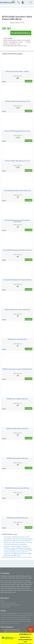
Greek (2, 615)
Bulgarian (10, 614)
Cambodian (23, 617)
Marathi (10, 619)
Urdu (13, 623)
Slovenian (14, 621)
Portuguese (28, 619)
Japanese (15, 617)
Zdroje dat (3, 601)
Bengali (14, 614)
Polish (24, 619)
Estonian (12, 615)
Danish (28, 614)
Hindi (28, 615)
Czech (25, 614)
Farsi (15, 615)
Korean (28, 617)
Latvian (7, 619)
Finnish (18, 615)
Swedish (21, 621)
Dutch (16, 619)
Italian (11, 617)
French (21, 615)
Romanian (3, 621)
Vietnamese (17, 623)
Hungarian (3, 617)
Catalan (18, 614)
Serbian (18, 621)
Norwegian (20, 619)
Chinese (21, 614)
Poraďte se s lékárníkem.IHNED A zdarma (31, 630)
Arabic (2, 614)
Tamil (25, 621)
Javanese (19, 617)
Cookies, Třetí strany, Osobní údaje (8, 603)
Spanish (8, 615)
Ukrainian (10, 623)
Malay (14, 619)
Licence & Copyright (5, 607)
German (31, 614)
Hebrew (25, 615)
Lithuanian (3, 619)
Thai (30, 621)
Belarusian (6, 614)
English (5, 615)
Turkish (6, 623)
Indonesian (7, 617)
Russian (7, 621)
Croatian (31, 615)
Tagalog (2, 623)
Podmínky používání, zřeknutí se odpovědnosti (10, 605)
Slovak (10, 621)
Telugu (28, 621)
